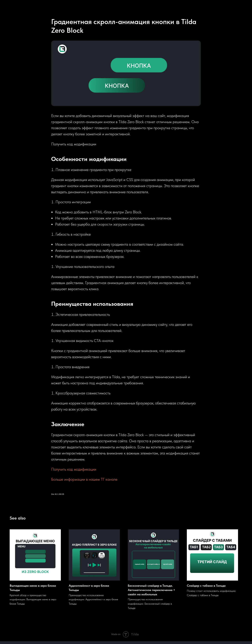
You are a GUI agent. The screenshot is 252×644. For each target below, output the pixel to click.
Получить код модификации (74, 471)
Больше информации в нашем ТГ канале (84, 481)
